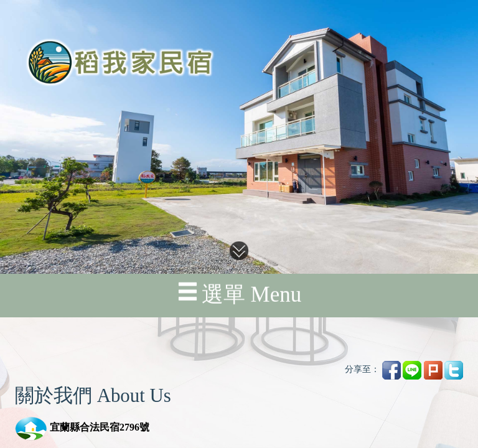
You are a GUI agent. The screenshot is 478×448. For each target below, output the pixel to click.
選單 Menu (239, 274)
